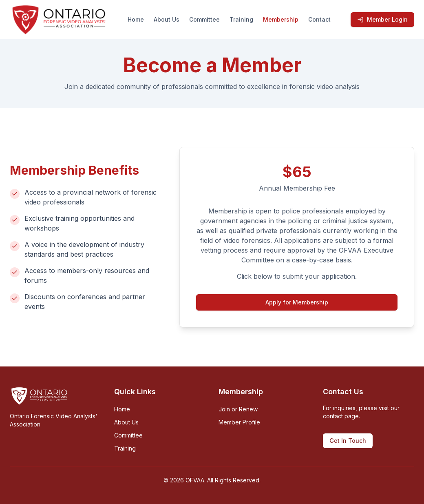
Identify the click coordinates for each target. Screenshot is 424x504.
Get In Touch (348, 441)
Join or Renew (238, 409)
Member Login (382, 19)
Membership (281, 19)
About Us (167, 19)
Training (241, 19)
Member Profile (239, 422)
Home (136, 19)
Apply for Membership (297, 302)
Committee (204, 19)
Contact (319, 19)
